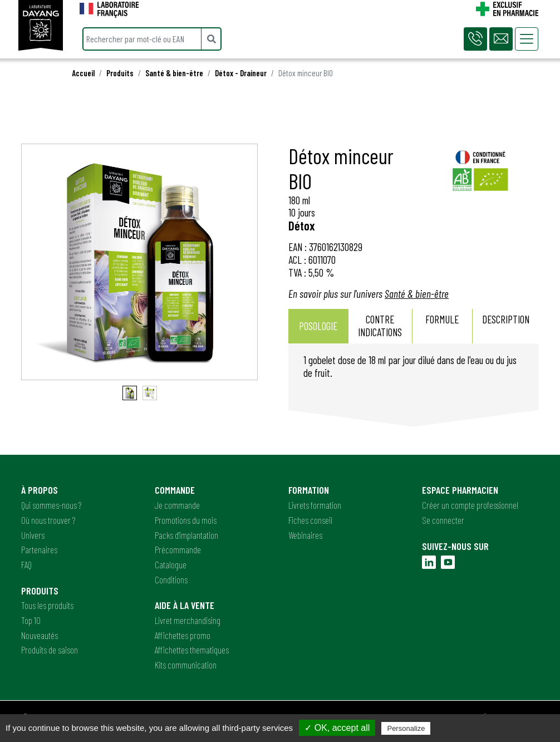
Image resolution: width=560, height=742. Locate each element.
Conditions (171, 579)
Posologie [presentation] (318, 326)
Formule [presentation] (442, 326)
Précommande (178, 549)
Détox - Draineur (241, 73)
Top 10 (31, 620)
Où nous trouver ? (48, 520)
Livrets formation (315, 505)
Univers (33, 535)
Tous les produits (47, 605)
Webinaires (305, 535)
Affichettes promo (183, 635)
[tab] (318, 326)
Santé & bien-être (174, 73)
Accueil (83, 73)
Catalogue (171, 564)
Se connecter (443, 520)
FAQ (26, 564)
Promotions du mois (186, 520)
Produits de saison (50, 650)
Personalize (406, 728)
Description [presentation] (506, 326)
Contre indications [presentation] (380, 326)
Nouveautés (40, 635)
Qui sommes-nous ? (51, 505)
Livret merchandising (188, 620)
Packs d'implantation (186, 535)
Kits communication (186, 665)
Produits (120, 73)
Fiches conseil (310, 520)
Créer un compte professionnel (470, 505)
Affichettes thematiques (192, 650)
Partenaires (39, 549)
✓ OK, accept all (337, 728)
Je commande (177, 505)
